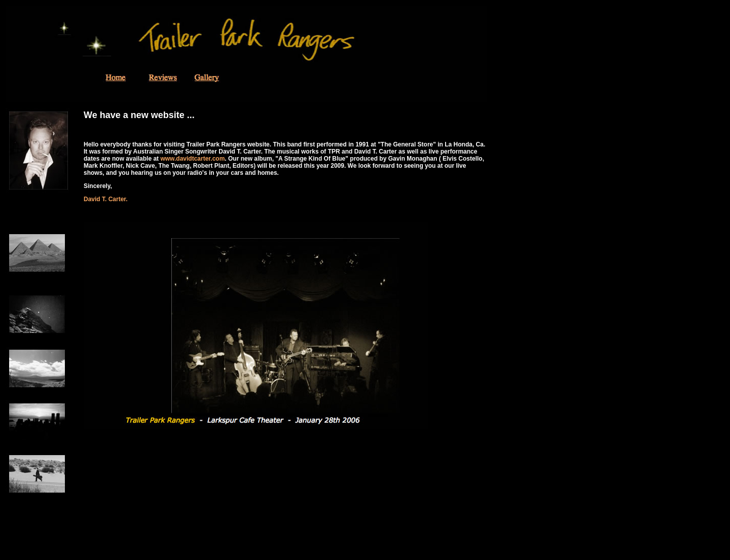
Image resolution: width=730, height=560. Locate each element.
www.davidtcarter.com (192, 159)
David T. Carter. (106, 199)
